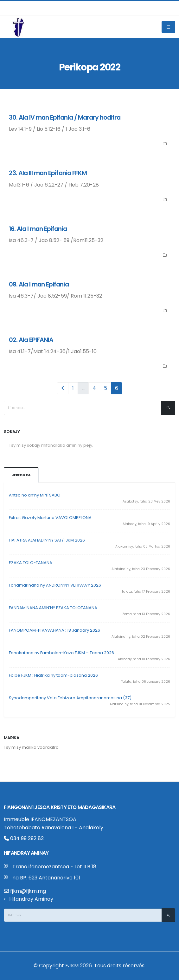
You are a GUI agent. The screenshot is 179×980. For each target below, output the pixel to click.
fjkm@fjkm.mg (28, 891)
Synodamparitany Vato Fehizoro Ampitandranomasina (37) (70, 698)
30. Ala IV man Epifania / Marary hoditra (65, 118)
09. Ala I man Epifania (39, 284)
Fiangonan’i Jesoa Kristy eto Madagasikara (60, 807)
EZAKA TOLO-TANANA (31, 563)
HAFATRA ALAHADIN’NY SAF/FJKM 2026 (47, 540)
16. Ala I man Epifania (38, 229)
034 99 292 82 (24, 838)
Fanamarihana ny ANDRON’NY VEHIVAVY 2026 (55, 585)
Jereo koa (21, 475)
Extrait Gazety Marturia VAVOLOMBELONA (50, 518)
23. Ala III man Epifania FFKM (48, 173)
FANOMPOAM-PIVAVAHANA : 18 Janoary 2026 (54, 630)
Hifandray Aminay (31, 899)
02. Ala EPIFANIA (31, 340)
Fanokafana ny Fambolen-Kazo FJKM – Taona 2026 (61, 653)
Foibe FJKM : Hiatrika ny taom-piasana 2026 (53, 675)
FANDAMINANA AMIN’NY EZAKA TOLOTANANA (53, 608)
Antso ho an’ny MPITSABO (35, 495)
